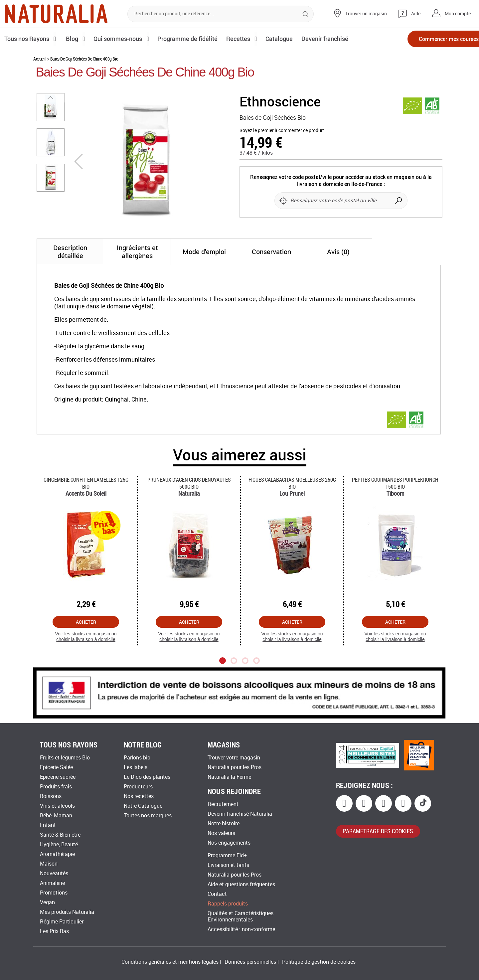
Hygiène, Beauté (59, 844)
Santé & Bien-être (60, 835)
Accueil (39, 59)
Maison (49, 864)
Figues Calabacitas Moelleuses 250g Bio (292, 483)
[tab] (70, 252)
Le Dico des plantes (147, 777)
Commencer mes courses (436, 39)
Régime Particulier (62, 922)
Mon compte (458, 14)
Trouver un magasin (366, 14)
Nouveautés (54, 873)
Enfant (48, 825)
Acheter (86, 622)
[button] (79, 161)
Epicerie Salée (56, 767)
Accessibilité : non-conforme (241, 929)
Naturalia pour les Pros (235, 767)
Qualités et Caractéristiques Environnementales (240, 916)
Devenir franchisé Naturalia (240, 814)
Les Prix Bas (54, 931)
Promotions (54, 893)
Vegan (47, 902)
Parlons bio (137, 758)
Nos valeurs (221, 833)
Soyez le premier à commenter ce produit (282, 131)
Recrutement (223, 804)
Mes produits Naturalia (67, 912)
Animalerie (52, 883)
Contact (217, 894)
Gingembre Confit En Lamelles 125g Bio (86, 483)
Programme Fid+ (227, 855)
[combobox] (221, 14)
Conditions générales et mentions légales (170, 962)
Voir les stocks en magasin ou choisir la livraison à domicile (86, 637)
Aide (416, 14)
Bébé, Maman (56, 816)
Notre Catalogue (143, 806)
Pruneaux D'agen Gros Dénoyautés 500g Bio (189, 483)
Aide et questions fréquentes (241, 884)
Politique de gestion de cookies (319, 962)
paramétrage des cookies (378, 831)
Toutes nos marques (148, 816)
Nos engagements (229, 843)
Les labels (136, 767)
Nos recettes (139, 796)
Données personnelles (250, 962)
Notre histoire (224, 823)
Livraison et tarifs (228, 865)
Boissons (51, 796)
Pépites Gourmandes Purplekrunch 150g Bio (395, 483)
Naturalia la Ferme (229, 777)
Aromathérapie (57, 854)
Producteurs (138, 787)
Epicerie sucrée (58, 777)
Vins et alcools (57, 806)
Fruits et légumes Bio (65, 758)
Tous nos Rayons (27, 39)
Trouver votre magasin (234, 758)
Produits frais (56, 787)
